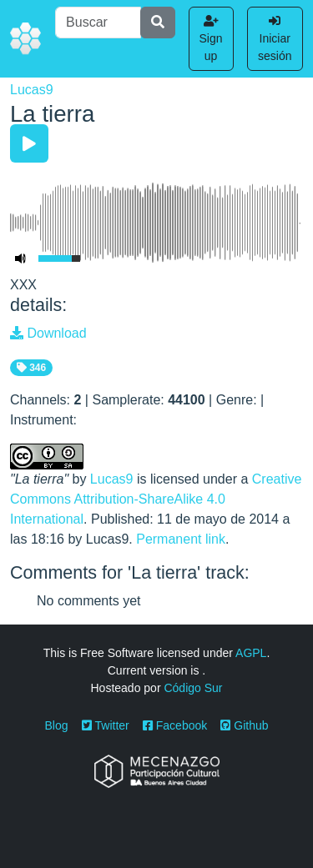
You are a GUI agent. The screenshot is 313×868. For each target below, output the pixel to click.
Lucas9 (32, 90)
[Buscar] (98, 23)
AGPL (251, 653)
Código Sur (193, 688)
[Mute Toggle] (21, 258)
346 (31, 368)
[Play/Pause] (29, 143)
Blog (57, 725)
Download (48, 333)
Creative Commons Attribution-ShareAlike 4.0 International (156, 499)
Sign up (211, 39)
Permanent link (181, 539)
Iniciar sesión (275, 39)
